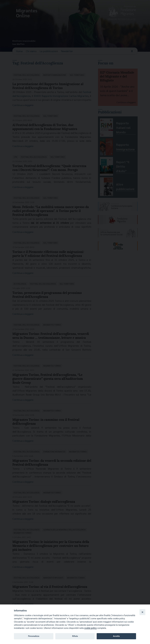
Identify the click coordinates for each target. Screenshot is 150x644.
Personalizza (34, 636)
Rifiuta (75, 636)
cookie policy (90, 628)
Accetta (116, 636)
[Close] (142, 612)
